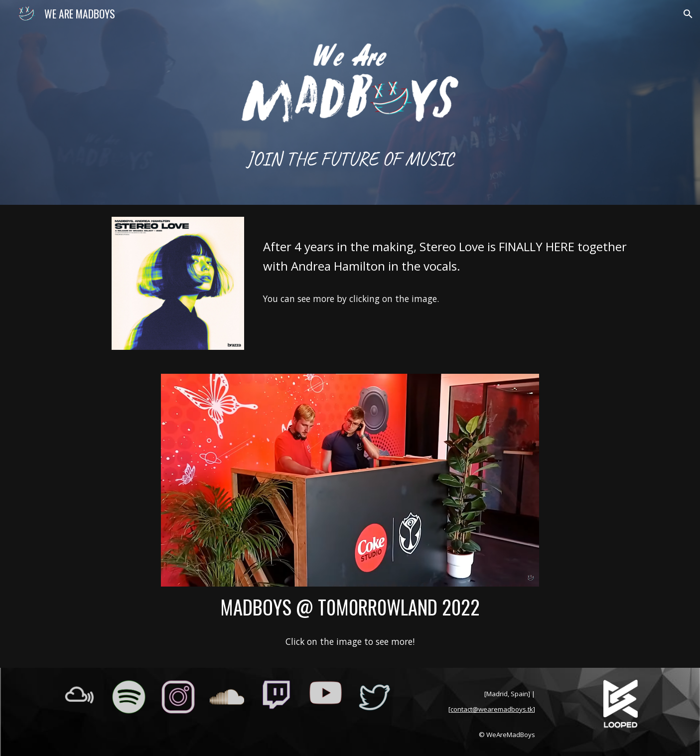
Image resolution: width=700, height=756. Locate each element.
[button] (688, 14)
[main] (350, 158)
